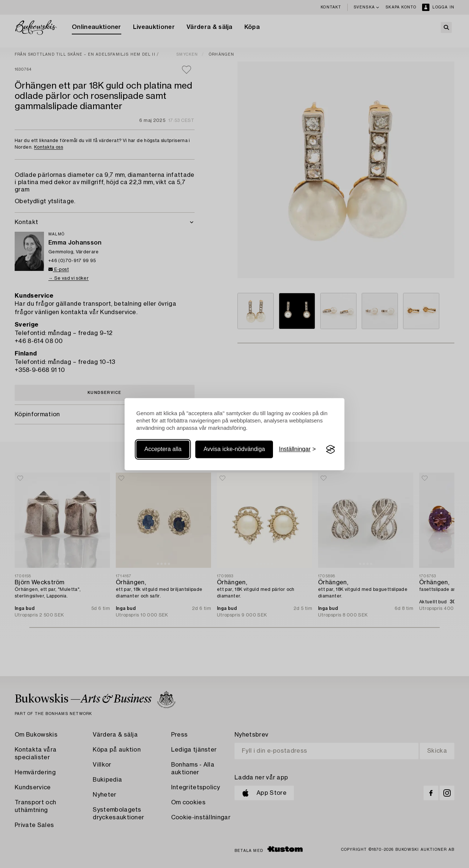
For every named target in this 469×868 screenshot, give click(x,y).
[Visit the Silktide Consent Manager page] (330, 450)
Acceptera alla (163, 449)
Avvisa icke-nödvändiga (234, 449)
